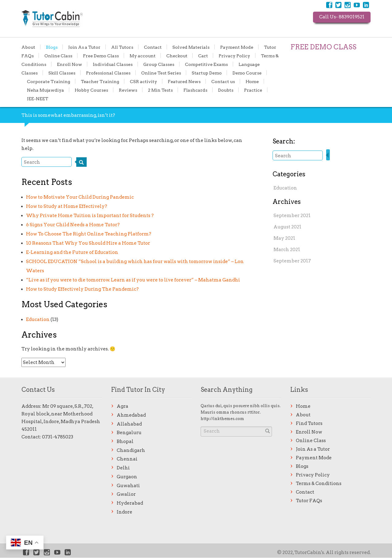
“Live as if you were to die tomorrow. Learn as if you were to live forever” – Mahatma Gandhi (133, 280)
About (28, 47)
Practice (253, 90)
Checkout (177, 55)
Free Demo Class (101, 55)
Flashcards (195, 90)
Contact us (223, 81)
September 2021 (292, 216)
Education (38, 319)
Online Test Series (161, 73)
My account (143, 55)
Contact (153, 47)
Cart (203, 55)
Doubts (226, 90)
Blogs (52, 47)
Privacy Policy (234, 55)
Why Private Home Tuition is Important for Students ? (90, 216)
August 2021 (287, 227)
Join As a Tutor (84, 47)
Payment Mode (237, 47)
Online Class (58, 55)
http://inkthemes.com (222, 419)
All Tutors (122, 47)
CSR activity (143, 81)
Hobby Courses (91, 90)
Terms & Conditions (319, 483)
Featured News (184, 81)
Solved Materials (191, 47)
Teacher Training (100, 81)
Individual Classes (113, 64)
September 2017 (292, 261)
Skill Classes (62, 73)
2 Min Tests (160, 90)
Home (252, 81)
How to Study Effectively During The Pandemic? (82, 289)
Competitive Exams (206, 64)
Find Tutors (309, 423)
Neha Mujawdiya (45, 90)
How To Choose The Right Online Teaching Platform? (89, 234)
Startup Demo (207, 73)
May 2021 (284, 238)
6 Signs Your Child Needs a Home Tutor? (73, 225)
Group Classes (159, 64)
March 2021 (287, 250)
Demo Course (247, 73)
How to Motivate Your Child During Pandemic (80, 197)
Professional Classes (108, 73)
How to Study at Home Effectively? (67, 206)
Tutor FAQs (309, 501)
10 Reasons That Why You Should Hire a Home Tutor (88, 243)
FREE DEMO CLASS (323, 47)
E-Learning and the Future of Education (72, 252)
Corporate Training (49, 81)
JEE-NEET (38, 98)
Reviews (128, 90)
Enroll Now (70, 64)
